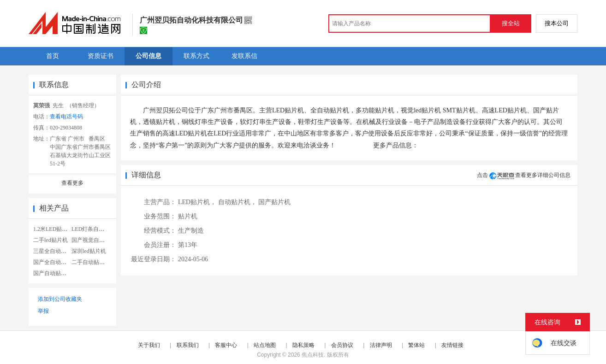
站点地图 (265, 345)
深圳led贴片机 (89, 251)
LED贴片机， (197, 202)
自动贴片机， (238, 202)
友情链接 (452, 345)
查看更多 (72, 183)
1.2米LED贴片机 (53, 229)
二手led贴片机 (50, 240)
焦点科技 (313, 355)
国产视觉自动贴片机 (96, 240)
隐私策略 (303, 345)
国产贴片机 (274, 202)
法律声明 (381, 345)
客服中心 (226, 345)
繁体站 (416, 345)
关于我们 (149, 345)
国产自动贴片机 (53, 273)
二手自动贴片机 (91, 262)
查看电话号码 (66, 117)
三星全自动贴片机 (55, 251)
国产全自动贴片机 (55, 262)
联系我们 (188, 345)
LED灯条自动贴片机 (96, 229)
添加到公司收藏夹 (60, 299)
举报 (43, 311)
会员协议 (342, 345)
